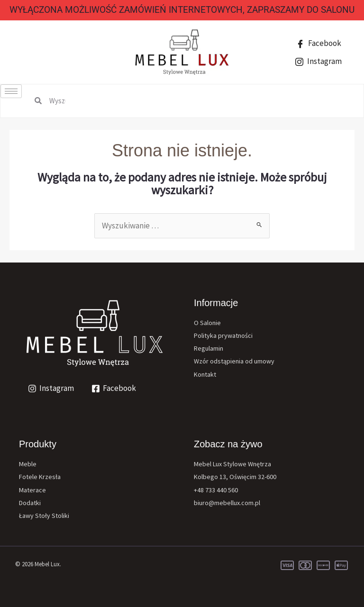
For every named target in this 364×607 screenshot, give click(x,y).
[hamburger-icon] (11, 91)
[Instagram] (51, 389)
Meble (28, 464)
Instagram (318, 61)
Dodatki (30, 503)
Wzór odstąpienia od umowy (234, 361)
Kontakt (205, 374)
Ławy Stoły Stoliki (44, 516)
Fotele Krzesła (40, 477)
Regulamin (209, 348)
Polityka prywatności (223, 335)
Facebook (319, 43)
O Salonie (207, 323)
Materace (32, 490)
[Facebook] (114, 389)
